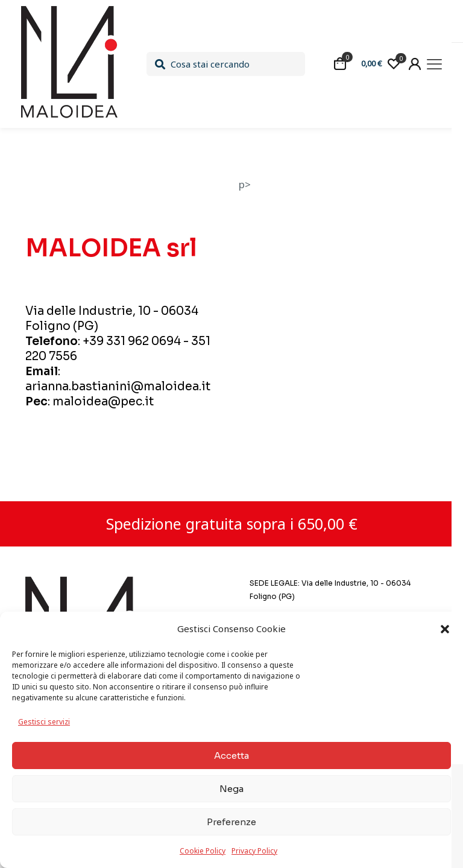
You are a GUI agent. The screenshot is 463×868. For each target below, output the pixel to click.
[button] (445, 629)
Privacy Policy (254, 851)
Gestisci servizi (44, 722)
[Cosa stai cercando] (225, 64)
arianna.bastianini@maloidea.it (118, 387)
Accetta (231, 756)
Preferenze (231, 822)
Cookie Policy (203, 851)
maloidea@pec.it (103, 402)
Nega (231, 789)
